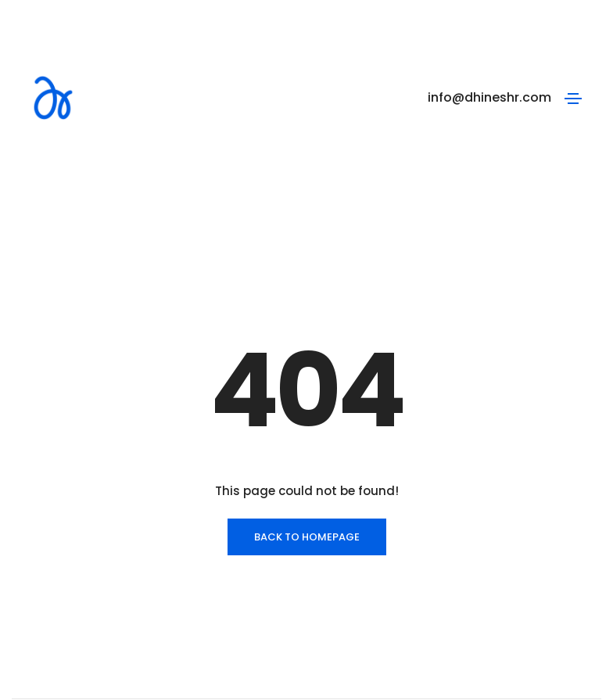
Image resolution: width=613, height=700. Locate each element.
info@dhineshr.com (489, 97)
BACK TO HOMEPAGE (307, 468)
